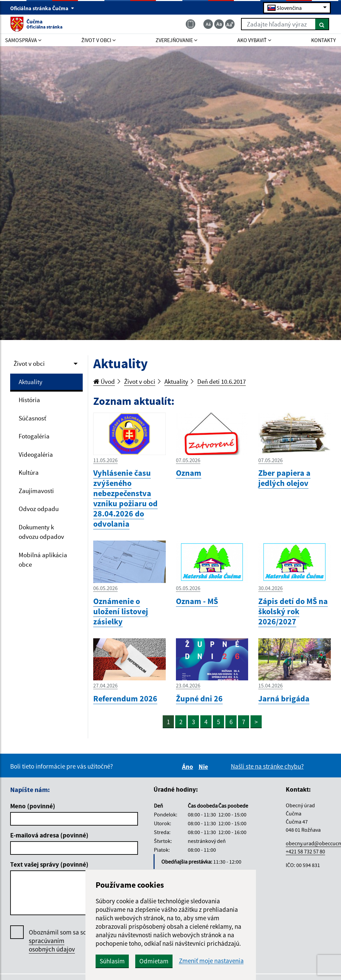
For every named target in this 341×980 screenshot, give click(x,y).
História (29, 400)
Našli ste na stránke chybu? (267, 766)
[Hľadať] (322, 24)
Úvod (104, 381)
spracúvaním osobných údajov (52, 945)
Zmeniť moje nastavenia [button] (211, 961)
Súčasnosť (32, 418)
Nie (204, 767)
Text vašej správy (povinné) (49, 864)
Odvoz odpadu (39, 509)
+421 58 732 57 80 (305, 851)
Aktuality (31, 382)
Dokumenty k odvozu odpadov (41, 532)
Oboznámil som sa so (58, 941)
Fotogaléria (34, 436)
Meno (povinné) (33, 806)
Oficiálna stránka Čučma (42, 8)
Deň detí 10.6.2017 (222, 381)
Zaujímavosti (36, 491)
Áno (189, 767)
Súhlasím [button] (112, 961)
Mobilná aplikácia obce (43, 560)
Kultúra (29, 472)
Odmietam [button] (154, 961)
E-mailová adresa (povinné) (49, 835)
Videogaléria (36, 454)
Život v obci (29, 363)
